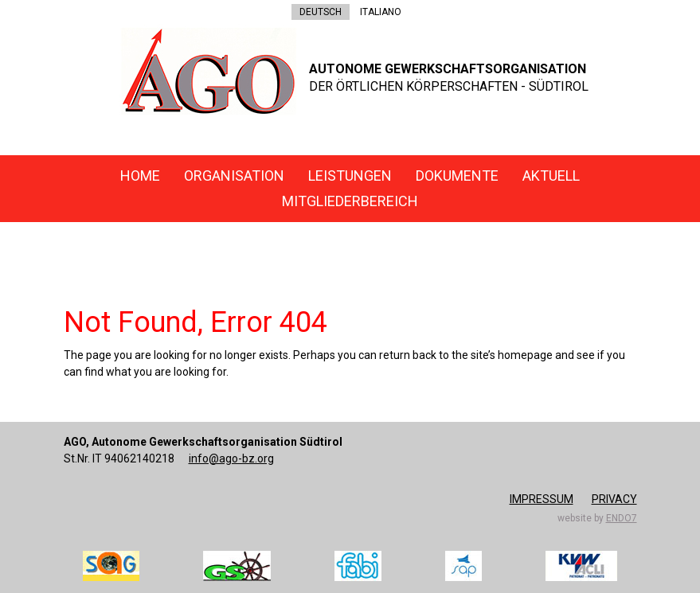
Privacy (614, 499)
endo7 (622, 518)
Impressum (542, 499)
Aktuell (551, 176)
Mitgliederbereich (350, 201)
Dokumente (457, 176)
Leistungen (350, 176)
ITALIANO (381, 12)
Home (140, 176)
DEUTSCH (321, 12)
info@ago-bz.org (231, 458)
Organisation (234, 176)
